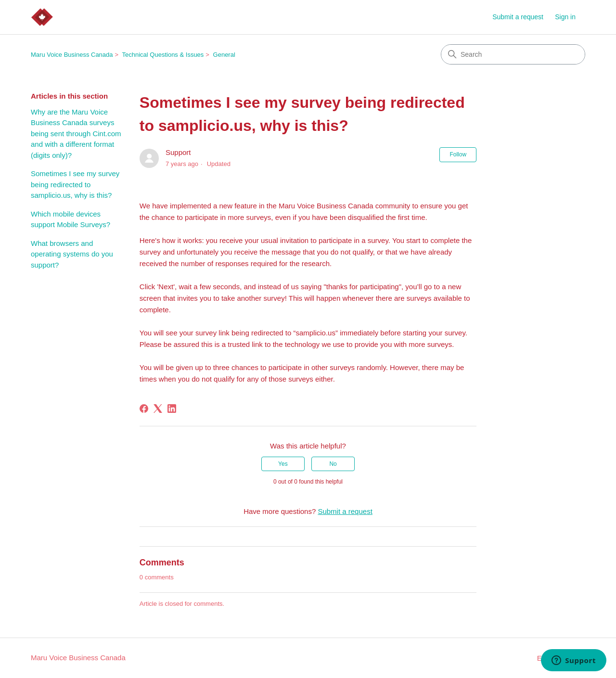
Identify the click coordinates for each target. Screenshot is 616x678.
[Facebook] (144, 409)
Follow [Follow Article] (458, 154)
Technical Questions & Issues (163, 55)
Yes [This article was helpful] (283, 464)
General (224, 55)
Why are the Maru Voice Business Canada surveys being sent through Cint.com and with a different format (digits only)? (76, 134)
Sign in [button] (565, 17)
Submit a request (518, 17)
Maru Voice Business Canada (72, 55)
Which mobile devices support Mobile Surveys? (71, 219)
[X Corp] (158, 409)
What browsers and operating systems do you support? (72, 254)
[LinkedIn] (172, 409)
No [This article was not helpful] (333, 464)
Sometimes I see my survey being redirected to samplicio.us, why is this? (75, 184)
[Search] (513, 54)
